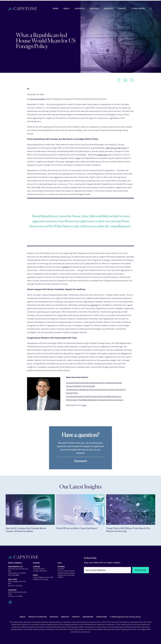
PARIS (35, 575)
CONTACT (76, 617)
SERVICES (54, 617)
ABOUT (23, 617)
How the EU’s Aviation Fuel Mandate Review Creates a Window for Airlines (26, 530)
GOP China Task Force (116, 148)
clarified (94, 305)
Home (56, 8)
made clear (102, 155)
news (78, 158)
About (67, 8)
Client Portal (138, 8)
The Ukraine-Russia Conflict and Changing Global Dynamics (94, 396)
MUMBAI (61, 567)
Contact (122, 8)
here (84, 405)
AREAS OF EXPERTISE (38, 617)
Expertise (80, 8)
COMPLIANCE (102, 617)
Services (94, 8)
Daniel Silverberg (38, 99)
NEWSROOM (88, 617)
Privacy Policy (135, 617)
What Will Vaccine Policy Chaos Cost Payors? (77, 528)
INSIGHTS (65, 617)
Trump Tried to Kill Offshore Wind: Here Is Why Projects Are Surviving (128, 530)
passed (65, 267)
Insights (108, 8)
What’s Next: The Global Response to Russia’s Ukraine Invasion (95, 400)
